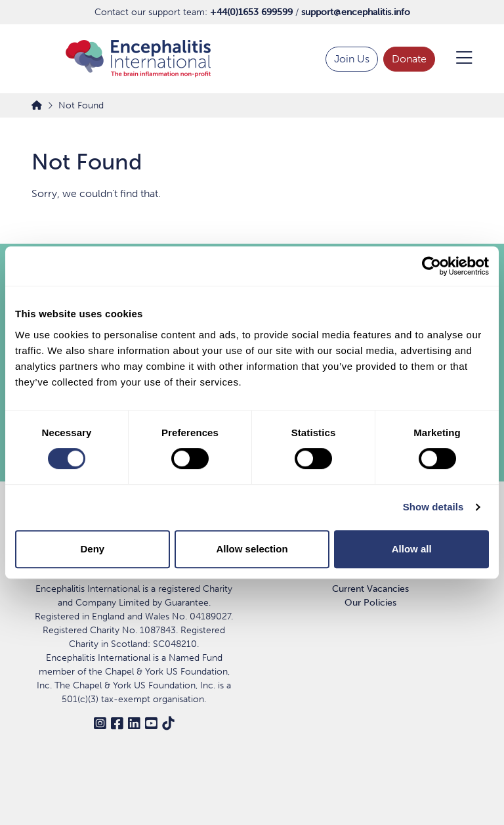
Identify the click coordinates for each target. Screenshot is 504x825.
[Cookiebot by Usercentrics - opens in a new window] (431, 266)
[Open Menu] (456, 59)
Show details (433, 507)
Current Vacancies (370, 589)
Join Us (352, 59)
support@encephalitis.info (356, 12)
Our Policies (370, 603)
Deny (92, 549)
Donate (409, 59)
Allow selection (252, 549)
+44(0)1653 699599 (251, 12)
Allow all (412, 549)
